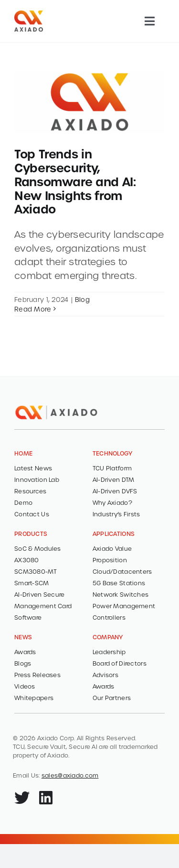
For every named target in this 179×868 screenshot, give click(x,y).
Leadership (109, 652)
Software (28, 617)
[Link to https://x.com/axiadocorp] (22, 798)
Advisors (105, 675)
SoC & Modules (38, 548)
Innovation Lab (37, 479)
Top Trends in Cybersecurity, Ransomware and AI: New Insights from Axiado (75, 181)
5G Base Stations (119, 583)
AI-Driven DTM (114, 479)
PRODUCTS (31, 534)
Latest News (33, 468)
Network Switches (121, 594)
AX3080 (27, 560)
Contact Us (32, 514)
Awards (25, 652)
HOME (23, 453)
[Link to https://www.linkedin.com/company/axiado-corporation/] (46, 798)
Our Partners (112, 698)
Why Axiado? (112, 502)
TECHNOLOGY (113, 453)
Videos (25, 686)
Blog (82, 299)
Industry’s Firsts (116, 514)
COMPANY (108, 637)
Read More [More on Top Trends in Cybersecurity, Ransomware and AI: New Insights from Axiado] (33, 309)
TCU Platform (112, 468)
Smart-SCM (32, 583)
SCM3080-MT (36, 571)
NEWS (23, 637)
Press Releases (37, 675)
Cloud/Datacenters (122, 571)
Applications (114, 534)
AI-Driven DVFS (115, 491)
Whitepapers (34, 698)
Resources (31, 491)
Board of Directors (120, 663)
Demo (23, 502)
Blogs (23, 663)
